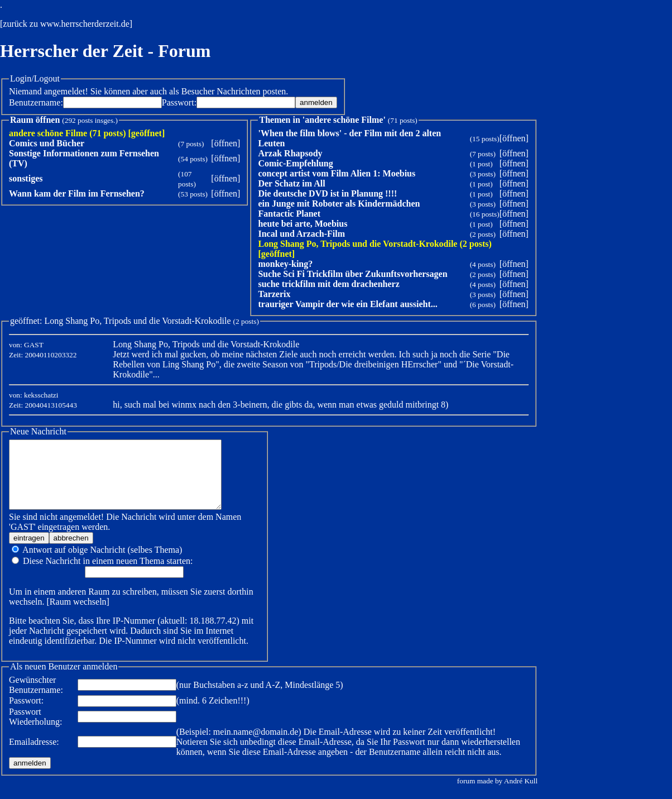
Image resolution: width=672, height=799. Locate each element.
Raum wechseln (78, 615)
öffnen (226, 143)
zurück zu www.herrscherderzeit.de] (68, 24)
